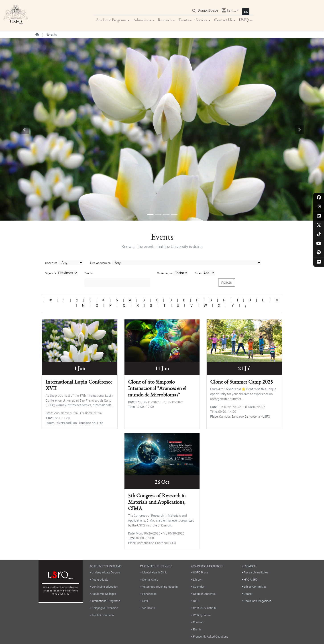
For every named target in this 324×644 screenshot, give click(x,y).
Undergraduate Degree (106, 573)
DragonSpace (208, 10)
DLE (196, 601)
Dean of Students (204, 594)
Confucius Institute (205, 608)
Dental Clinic (150, 580)
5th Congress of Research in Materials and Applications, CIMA (157, 502)
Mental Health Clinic (155, 573)
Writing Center (202, 615)
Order (198, 274)
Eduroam (199, 623)
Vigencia (51, 274)
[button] (24, 130)
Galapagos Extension (105, 608)
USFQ (244, 20)
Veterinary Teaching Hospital (160, 587)
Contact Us (223, 20)
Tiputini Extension (103, 615)
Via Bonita (149, 608)
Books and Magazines (258, 601)
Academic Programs (111, 20)
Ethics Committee (255, 587)
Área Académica (100, 263)
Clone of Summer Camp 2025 (242, 382)
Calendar (199, 587)
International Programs (106, 601)
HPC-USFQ (251, 580)
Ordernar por (165, 274)
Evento (89, 274)
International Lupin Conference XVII (79, 385)
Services (201, 20)
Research (165, 20)
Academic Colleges (104, 594)
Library (197, 580)
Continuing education (105, 587)
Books (248, 594)
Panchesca (149, 594)
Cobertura (51, 263)
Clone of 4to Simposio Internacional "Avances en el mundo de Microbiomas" (157, 389)
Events (184, 20)
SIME (146, 601)
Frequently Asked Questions (211, 637)
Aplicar (227, 283)
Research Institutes (256, 573)
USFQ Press (201, 573)
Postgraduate (100, 580)
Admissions (142, 20)
